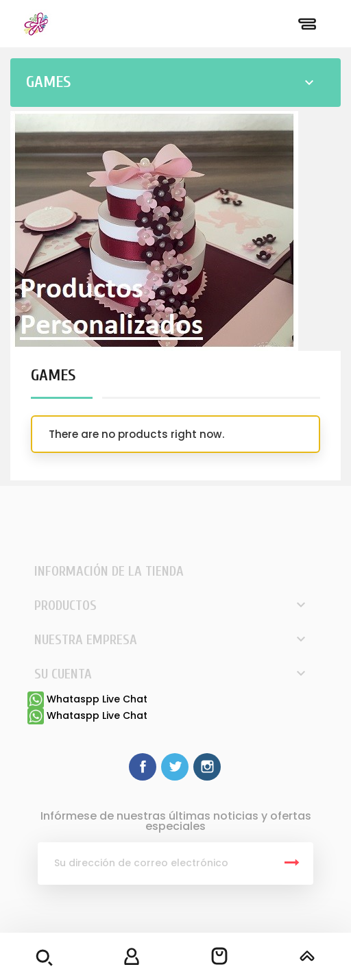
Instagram (207, 767)
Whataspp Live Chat (87, 699)
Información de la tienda (109, 571)
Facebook (143, 767)
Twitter (175, 767)
